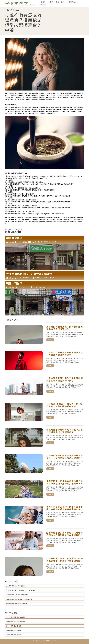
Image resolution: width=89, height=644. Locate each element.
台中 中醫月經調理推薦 (13, 626)
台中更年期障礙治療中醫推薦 (15, 586)
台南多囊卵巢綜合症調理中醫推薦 (17, 595)
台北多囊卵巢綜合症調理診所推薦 (17, 604)
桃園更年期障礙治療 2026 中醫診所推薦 (19, 599)
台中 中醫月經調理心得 (13, 630)
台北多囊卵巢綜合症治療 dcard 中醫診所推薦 (21, 590)
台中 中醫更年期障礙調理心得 (16, 621)
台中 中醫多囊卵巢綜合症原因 (16, 617)
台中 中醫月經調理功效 (13, 635)
